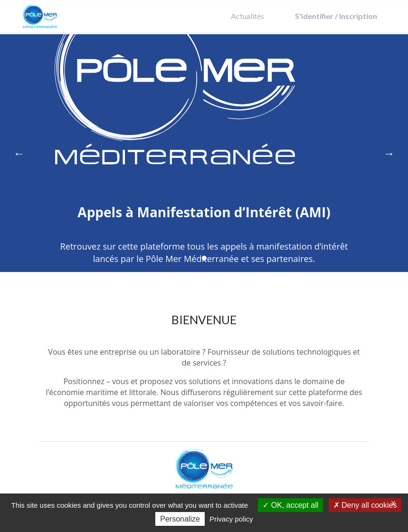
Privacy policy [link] (231, 519)
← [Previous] (19, 153)
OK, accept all (290, 505)
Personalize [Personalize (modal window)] (180, 519)
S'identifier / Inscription (336, 16)
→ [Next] (389, 153)
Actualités (247, 16)
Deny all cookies (365, 505)
